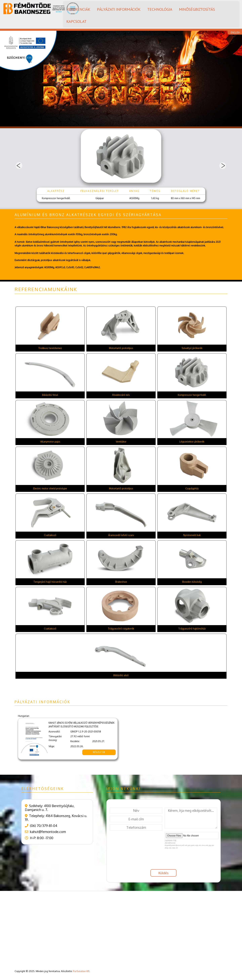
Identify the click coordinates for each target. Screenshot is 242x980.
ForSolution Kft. (82, 971)
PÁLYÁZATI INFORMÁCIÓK (119, 9)
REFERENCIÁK (78, 9)
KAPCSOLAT (76, 21)
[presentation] (135, 860)
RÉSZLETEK (99, 752)
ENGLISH (235, 32)
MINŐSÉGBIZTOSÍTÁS (197, 9)
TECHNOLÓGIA (160, 9)
